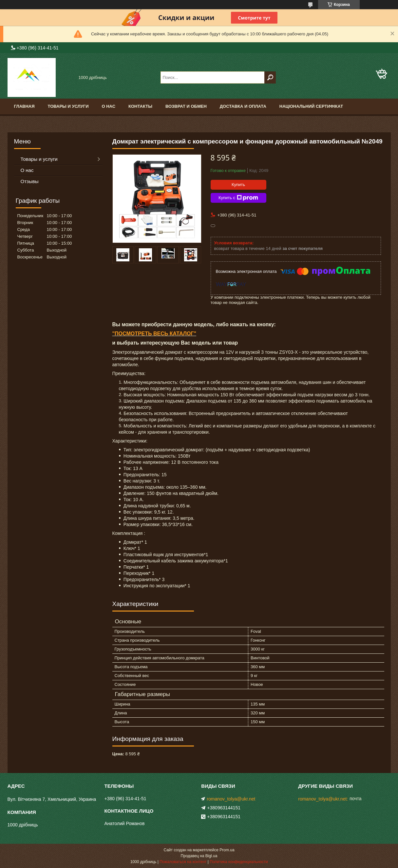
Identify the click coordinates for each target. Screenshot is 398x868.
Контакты (140, 106)
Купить (238, 185)
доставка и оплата (243, 106)
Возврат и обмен (186, 106)
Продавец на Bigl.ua (199, 856)
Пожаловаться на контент (183, 862)
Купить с (238, 198)
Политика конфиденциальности (239, 862)
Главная (24, 106)
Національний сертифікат (311, 106)
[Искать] (270, 77)
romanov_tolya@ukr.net (231, 799)
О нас (108, 106)
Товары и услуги (68, 106)
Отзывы (30, 181)
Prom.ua (227, 850)
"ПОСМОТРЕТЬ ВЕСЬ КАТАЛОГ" (154, 334)
